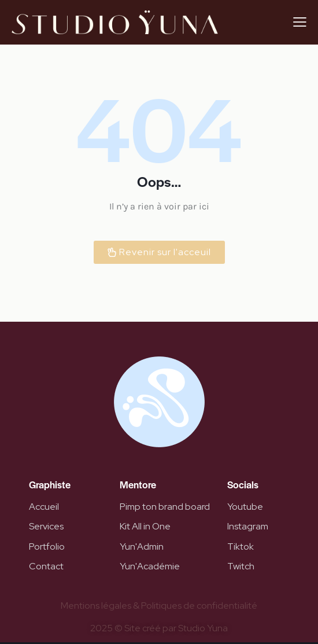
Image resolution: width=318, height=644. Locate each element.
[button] (300, 22)
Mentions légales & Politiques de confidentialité (159, 606)
